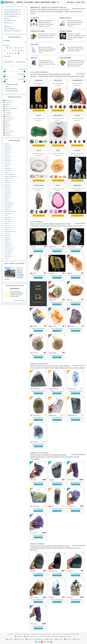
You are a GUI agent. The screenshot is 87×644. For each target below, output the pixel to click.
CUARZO (8, 172)
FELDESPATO (8, 189)
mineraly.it (41, 639)
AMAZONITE (8, 148)
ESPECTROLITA (9, 250)
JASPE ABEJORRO (10, 203)
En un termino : (7, 56)
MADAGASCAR (10, 119)
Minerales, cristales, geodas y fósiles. (48, 7)
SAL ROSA (8, 234)
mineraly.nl (59, 639)
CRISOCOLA (8, 170)
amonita (53, 247)
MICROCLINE (9, 217)
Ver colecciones (81, 74)
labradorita (35, 389)
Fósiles (8, 18)
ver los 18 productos (58, 145)
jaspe (33, 247)
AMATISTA (8, 146)
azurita (34, 273)
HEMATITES (8, 197)
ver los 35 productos (77, 145)
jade (51, 506)
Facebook (27, 636)
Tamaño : (6, 79)
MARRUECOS (9, 117)
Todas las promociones (79, 365)
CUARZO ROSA (9, 178)
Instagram (34, 636)
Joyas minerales (10, 21)
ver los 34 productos (77, 110)
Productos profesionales (12, 31)
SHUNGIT (8, 238)
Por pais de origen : (20, 63)
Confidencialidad (27, 634)
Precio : (5, 69)
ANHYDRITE (8, 152)
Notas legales (18, 634)
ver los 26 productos (77, 216)
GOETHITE (8, 195)
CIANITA (7, 166)
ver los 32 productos (58, 110)
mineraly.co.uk (20, 639)
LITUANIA (8, 115)
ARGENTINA (9, 102)
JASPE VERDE (9, 256)
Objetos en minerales (12, 16)
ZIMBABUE (8, 135)
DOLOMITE (8, 183)
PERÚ (7, 123)
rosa (70, 273)
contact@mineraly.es (55, 636)
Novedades (8, 27)
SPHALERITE (8, 240)
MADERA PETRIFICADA (11, 211)
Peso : (5, 74)
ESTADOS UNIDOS (10, 131)
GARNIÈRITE (8, 193)
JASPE (7, 201)
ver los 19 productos (39, 180)
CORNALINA (8, 168)
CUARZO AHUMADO (10, 174)
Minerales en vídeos (37, 544)
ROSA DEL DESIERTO (10, 232)
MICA (7, 215)
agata (52, 597)
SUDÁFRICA (8, 133)
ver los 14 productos (39, 216)
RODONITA (8, 230)
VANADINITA (8, 246)
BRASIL (8, 104)
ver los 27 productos (58, 180)
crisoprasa (35, 415)
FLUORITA (8, 191)
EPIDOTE (8, 185)
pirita (70, 597)
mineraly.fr (10, 639)
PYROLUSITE (8, 227)
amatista (53, 415)
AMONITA (8, 150)
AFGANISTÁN (9, 100)
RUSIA (7, 127)
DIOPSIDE (8, 181)
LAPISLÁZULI (8, 207)
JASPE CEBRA (9, 252)
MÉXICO (8, 121)
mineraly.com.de (31, 639)
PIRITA (7, 225)
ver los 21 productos (39, 145)
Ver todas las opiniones (19, 300)
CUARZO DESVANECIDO (11, 176)
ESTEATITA (8, 187)
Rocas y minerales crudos (13, 10)
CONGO (8, 106)
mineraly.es (50, 639)
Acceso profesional (57, 634)
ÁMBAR (7, 258)
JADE (7, 199)
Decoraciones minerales (13, 12)
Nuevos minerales (37, 222)
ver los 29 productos (39, 110)
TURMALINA (9, 244)
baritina (53, 326)
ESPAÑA (8, 111)
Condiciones (11, 634)
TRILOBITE (8, 242)
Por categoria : (7, 40)
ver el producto (38, 251)
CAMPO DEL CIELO (10, 248)
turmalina (53, 571)
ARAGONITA (8, 156)
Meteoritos (9, 23)
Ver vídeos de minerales (79, 545)
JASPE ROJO (8, 254)
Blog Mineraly (19, 636)
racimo (34, 480)
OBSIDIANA (8, 219)
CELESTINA (8, 164)
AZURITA (8, 158)
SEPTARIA (8, 236)
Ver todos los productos (78, 9)
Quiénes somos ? (36, 634)
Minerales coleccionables (40, 453)
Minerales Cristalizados (13, 14)
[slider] (4, 72)
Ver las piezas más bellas (78, 454)
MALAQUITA (8, 213)
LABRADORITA (9, 205)
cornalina (34, 597)
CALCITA (8, 162)
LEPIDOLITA (8, 209)
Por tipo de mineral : (8, 63)
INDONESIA (8, 113)
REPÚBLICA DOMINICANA (11, 109)
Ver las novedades (80, 223)
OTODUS (8, 223)
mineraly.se (77, 639)
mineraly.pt (68, 639)
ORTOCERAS (8, 221)
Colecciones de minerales (39, 72)
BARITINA (8, 160)
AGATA (7, 144)
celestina (72, 247)
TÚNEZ (7, 129)
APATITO (8, 154)
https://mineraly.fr (67, 636)
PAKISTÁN (8, 125)
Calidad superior (10, 29)
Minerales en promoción (39, 364)
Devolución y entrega (46, 634)
